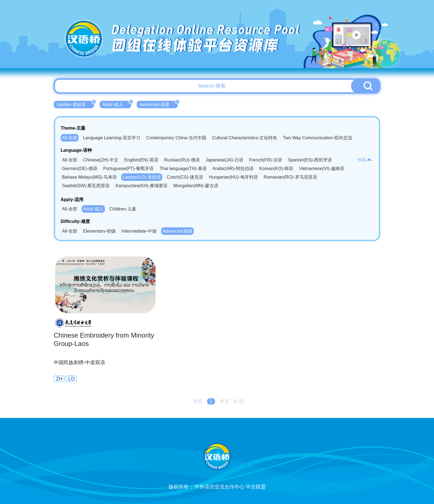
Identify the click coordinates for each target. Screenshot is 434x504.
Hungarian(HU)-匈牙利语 (233, 177)
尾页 (224, 401)
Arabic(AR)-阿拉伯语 (233, 169)
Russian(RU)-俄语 (182, 160)
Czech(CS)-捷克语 (185, 177)
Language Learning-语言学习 (112, 138)
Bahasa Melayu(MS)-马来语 (89, 177)
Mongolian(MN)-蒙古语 (196, 186)
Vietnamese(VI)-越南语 (321, 169)
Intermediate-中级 (139, 231)
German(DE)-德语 (80, 169)
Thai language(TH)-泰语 (183, 169)
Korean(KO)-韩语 (276, 169)
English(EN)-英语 (141, 160)
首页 (198, 401)
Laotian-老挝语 (75, 104)
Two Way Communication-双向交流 (317, 138)
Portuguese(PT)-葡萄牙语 (128, 169)
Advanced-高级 (159, 104)
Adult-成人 (117, 104)
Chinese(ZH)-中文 (101, 160)
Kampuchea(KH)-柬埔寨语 (141, 186)
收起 (365, 160)
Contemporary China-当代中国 (176, 138)
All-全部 (70, 138)
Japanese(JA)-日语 (224, 160)
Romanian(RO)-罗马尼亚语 (290, 177)
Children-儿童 (123, 209)
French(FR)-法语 (266, 160)
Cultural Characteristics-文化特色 (245, 138)
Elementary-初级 (99, 231)
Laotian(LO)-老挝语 (142, 177)
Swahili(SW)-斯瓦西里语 (86, 186)
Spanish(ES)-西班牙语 (310, 160)
